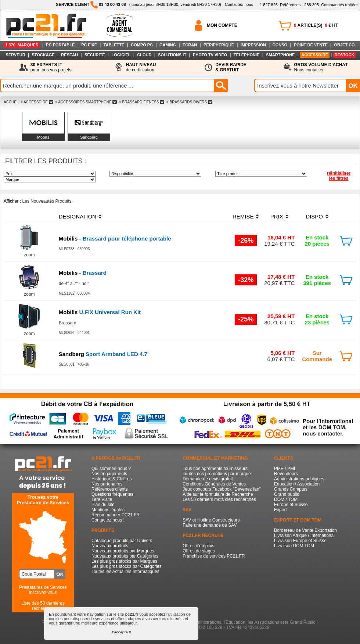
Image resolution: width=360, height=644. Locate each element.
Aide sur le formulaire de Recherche (218, 494)
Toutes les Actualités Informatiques (125, 572)
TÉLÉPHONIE (246, 55)
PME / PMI (285, 469)
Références (280, 5)
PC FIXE (89, 45)
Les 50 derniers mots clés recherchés (219, 499)
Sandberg (89, 137)
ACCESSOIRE (315, 55)
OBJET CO (344, 45)
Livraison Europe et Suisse (300, 541)
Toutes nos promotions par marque (217, 474)
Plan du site (103, 505)
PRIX (277, 216)
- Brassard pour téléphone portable (115, 239)
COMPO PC (142, 45)
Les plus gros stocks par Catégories (127, 566)
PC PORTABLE (60, 45)
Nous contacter (321, 67)
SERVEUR (16, 55)
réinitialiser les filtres (339, 176)
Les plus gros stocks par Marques (124, 561)
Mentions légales (108, 510)
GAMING (168, 45)
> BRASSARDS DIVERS (189, 102)
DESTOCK (345, 55)
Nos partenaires (107, 484)
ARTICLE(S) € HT (316, 25)
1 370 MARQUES (22, 45)
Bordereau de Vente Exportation (305, 530)
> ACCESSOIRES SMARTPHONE (86, 102)
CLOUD (144, 55)
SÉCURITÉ (95, 55)
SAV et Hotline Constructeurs (211, 520)
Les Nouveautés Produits (47, 201)
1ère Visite (102, 499)
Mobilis (43, 137)
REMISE (243, 216)
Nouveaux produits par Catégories (125, 556)
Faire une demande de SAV (210, 525)
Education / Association (297, 484)
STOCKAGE (43, 55)
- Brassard (83, 273)
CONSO (280, 45)
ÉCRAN (190, 45)
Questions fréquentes (112, 494)
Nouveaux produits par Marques (123, 551)
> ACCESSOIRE (37, 102)
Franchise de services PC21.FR (214, 556)
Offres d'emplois (198, 546)
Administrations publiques (299, 479)
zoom (29, 255)
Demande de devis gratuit (208, 479)
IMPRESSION (253, 45)
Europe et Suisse (291, 505)
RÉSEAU (69, 55)
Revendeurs (286, 474)
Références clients (110, 489)
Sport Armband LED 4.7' (104, 354)
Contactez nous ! (108, 520)
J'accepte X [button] (121, 632)
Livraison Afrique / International (304, 536)
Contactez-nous (239, 4)
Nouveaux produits (110, 546)
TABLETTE (114, 45)
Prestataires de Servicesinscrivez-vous (43, 590)
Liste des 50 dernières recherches (43, 606)
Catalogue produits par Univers (122, 541)
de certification (141, 67)
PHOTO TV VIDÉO (210, 55)
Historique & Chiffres (112, 479)
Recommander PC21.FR (116, 515)
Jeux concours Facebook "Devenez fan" (222, 489)
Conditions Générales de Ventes (214, 484)
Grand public (287, 494)
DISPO (314, 216)
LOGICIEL (121, 55)
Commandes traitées (331, 5)
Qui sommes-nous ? (111, 469)
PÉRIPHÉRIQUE (219, 45)
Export (280, 510)
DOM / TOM (286, 499)
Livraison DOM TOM (294, 546)
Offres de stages (199, 551)
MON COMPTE (222, 25)
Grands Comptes (291, 489)
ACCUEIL (12, 102)
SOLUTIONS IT (172, 55)
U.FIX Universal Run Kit (100, 312)
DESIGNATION (78, 216)
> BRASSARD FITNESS (142, 102)
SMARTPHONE (280, 55)
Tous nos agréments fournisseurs (215, 469)
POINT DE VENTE (311, 45)
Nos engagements (109, 474)
